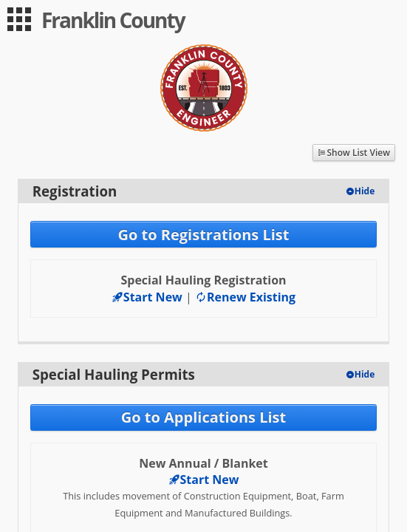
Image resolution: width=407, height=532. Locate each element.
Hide (365, 191)
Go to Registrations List (203, 235)
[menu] (19, 19)
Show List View (358, 153)
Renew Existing (245, 297)
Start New (147, 297)
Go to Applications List (203, 417)
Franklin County (113, 20)
